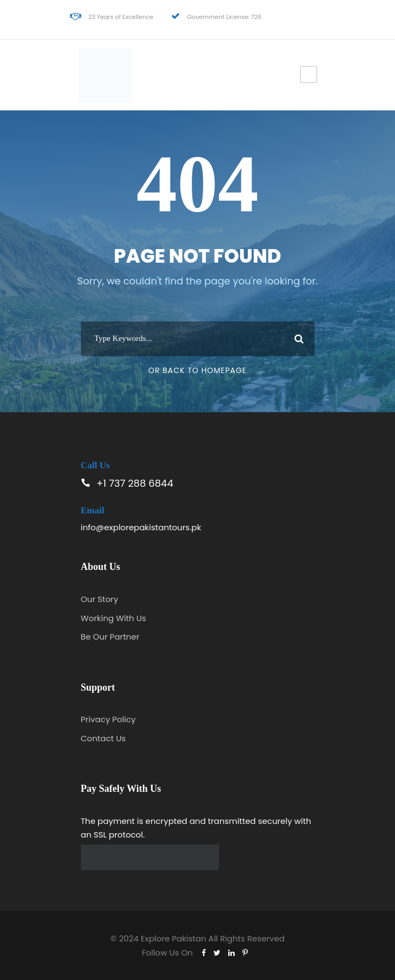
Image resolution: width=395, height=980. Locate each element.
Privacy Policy (108, 719)
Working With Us (114, 618)
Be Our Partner (110, 637)
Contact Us (104, 738)
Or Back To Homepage (197, 370)
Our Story (100, 599)
